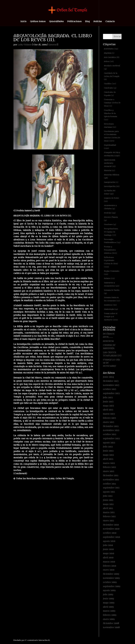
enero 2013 (109, 422)
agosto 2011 (109, 492)
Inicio (23, 22)
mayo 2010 (109, 554)
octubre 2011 (109, 484)
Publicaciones (74, 22)
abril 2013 (108, 410)
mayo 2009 (109, 603)
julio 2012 (108, 447)
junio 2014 (108, 377)
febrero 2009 (110, 615)
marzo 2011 (109, 512)
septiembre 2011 (111, 488)
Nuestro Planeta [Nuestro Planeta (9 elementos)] (111, 219)
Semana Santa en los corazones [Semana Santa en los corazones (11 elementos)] (112, 299)
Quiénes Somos (38, 22)
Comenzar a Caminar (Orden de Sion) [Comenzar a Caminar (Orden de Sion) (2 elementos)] (112, 103)
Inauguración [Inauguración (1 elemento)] (111, 182)
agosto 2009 (109, 590)
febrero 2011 (109, 517)
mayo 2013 (108, 406)
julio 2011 (108, 496)
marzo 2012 (109, 463)
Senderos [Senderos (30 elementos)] (110, 305)
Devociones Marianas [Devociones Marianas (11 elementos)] (110, 126)
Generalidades (56, 22)
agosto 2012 (109, 443)
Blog (87, 22)
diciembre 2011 (111, 476)
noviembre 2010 (111, 529)
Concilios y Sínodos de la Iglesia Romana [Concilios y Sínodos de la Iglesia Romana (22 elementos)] (111, 115)
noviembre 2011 (111, 480)
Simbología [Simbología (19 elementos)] (111, 309)
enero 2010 (109, 570)
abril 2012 (108, 459)
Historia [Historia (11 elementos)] (110, 170)
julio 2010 (108, 545)
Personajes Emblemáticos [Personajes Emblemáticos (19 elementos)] (112, 241)
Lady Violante (25, 45)
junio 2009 (108, 599)
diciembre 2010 (111, 525)
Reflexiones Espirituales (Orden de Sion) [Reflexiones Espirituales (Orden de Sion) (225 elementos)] (111, 262)
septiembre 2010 (111, 537)
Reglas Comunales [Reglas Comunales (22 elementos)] (112, 273)
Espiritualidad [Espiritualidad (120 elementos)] (110, 147)
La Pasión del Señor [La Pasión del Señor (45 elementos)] (110, 192)
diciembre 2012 (111, 426)
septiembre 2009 (112, 586)
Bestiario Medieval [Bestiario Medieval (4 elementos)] (112, 67)
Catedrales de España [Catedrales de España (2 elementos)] (110, 94)
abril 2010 (108, 558)
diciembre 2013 (111, 381)
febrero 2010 (110, 566)
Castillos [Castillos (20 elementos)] (110, 84)
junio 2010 (108, 549)
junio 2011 (108, 500)
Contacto (110, 22)
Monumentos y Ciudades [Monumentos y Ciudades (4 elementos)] (110, 207)
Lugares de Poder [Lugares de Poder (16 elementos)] (112, 200)
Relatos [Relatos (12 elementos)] (109, 278)
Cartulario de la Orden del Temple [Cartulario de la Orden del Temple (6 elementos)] (112, 76)
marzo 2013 (109, 414)
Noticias (98, 22)
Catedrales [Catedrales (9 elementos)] (110, 88)
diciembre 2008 (111, 623)
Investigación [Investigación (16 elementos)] (112, 186)
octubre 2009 (110, 582)
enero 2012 (109, 471)
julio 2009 (108, 595)
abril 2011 (108, 508)
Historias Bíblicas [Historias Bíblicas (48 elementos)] (112, 176)
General (53, 45)
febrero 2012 (109, 467)
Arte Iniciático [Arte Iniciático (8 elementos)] (112, 57)
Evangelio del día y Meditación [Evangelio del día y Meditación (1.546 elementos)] (112, 154)
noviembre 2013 (111, 385)
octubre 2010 (110, 533)
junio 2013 (108, 402)
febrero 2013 (109, 418)
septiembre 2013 (111, 393)
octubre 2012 (110, 435)
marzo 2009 (109, 611)
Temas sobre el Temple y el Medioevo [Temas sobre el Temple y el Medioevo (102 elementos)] (111, 317)
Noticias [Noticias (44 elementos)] (110, 213)
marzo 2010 (109, 562)
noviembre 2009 (111, 578)
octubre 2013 (110, 389)
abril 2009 (108, 607)
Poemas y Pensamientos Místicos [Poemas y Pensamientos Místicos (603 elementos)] (110, 250)
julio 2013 (108, 398)
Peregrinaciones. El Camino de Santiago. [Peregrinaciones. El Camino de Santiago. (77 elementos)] (111, 232)
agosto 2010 (109, 541)
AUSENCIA (108, 341)
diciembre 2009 (111, 574)
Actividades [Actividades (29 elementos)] (111, 49)
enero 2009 (109, 619)
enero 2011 (108, 521)
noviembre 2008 (111, 628)
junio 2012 (108, 451)
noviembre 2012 (111, 430)
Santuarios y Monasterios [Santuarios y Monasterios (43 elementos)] (112, 284)
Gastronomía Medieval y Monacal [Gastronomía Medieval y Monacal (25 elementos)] (110, 163)
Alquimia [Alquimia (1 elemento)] (109, 53)
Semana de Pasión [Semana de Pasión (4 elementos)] (112, 292)
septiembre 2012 (111, 439)
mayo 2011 (108, 504)
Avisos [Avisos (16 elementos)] (109, 61)
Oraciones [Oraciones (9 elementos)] (110, 224)
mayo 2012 (108, 455)
